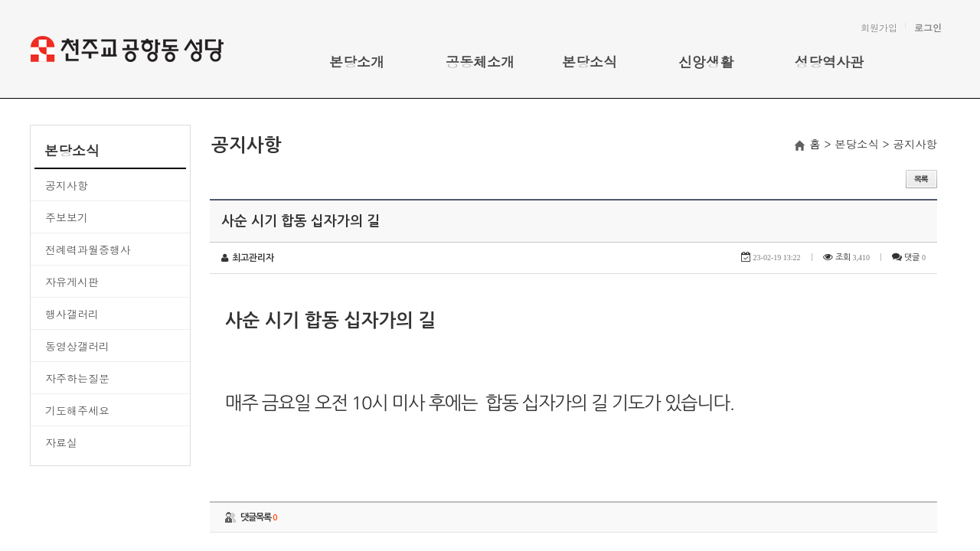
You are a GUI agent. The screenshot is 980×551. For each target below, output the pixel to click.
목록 (921, 179)
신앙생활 (706, 62)
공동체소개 (480, 62)
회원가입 (879, 27)
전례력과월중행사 (88, 249)
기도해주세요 (77, 410)
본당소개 (357, 62)
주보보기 (67, 217)
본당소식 (590, 62)
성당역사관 (829, 62)
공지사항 (67, 185)
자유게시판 (72, 282)
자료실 (61, 442)
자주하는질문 (77, 378)
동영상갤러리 (77, 346)
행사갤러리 (72, 314)
